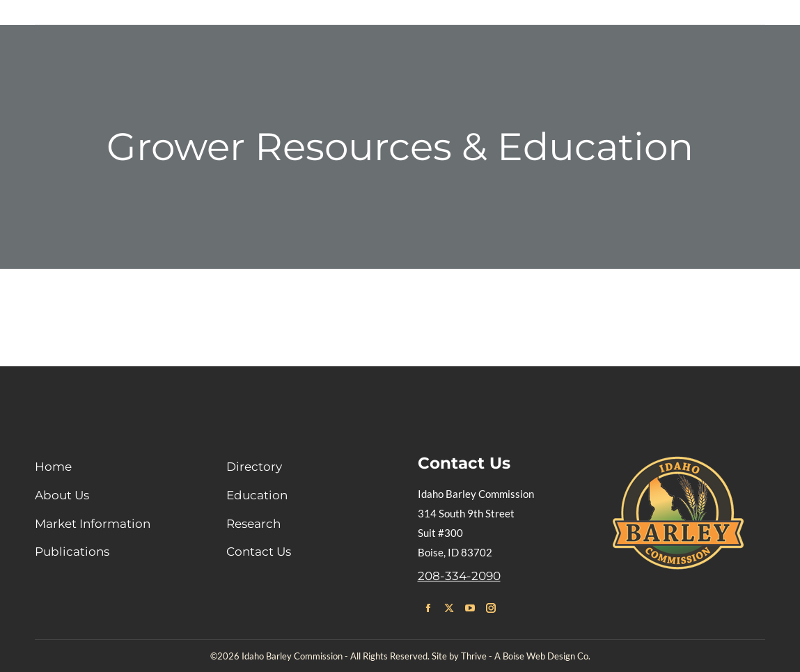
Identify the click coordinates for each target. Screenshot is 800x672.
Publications (72, 552)
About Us (62, 495)
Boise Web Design (539, 656)
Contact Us (259, 552)
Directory (254, 467)
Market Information (93, 524)
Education (257, 495)
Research (253, 524)
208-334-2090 (459, 576)
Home (53, 467)
